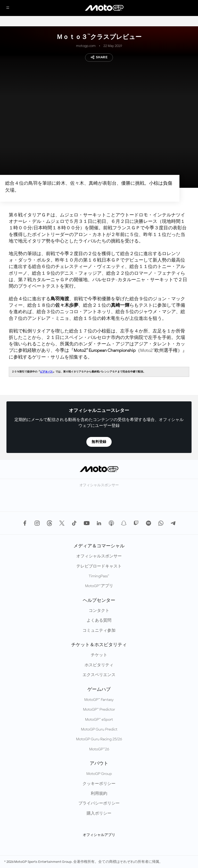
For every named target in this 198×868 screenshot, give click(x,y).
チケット (99, 655)
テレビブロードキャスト (99, 566)
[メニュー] (8, 8)
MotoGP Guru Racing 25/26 (99, 739)
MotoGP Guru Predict (99, 729)
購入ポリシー (99, 814)
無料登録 (99, 442)
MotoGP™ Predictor (99, 710)
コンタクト (99, 611)
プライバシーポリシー (99, 804)
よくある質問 (99, 621)
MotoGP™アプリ (99, 586)
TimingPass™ (99, 576)
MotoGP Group (99, 774)
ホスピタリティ (99, 665)
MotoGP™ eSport (99, 720)
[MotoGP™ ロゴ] (104, 8)
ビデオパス (46, 372)
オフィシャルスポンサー (99, 556)
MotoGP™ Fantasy (99, 700)
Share (99, 57)
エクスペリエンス (99, 675)
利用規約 (99, 794)
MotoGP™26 (99, 749)
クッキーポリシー (99, 784)
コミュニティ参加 (99, 631)
